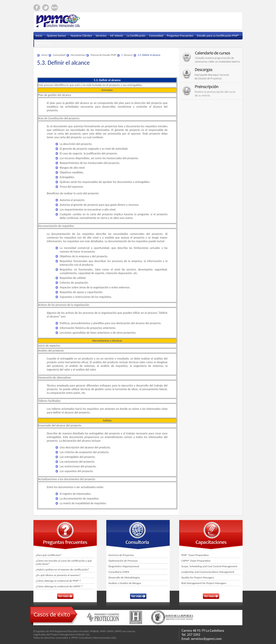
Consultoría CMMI (119, 572)
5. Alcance (127, 55)
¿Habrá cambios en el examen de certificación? (62, 569)
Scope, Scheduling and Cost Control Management (209, 566)
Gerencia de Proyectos (121, 555)
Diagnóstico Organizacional (124, 566)
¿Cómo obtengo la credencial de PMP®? (58, 581)
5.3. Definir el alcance (149, 55)
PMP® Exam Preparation (195, 555)
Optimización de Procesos (123, 561)
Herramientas (78, 55)
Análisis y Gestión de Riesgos (125, 583)
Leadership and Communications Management (208, 572)
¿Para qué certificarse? (48, 555)
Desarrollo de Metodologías (124, 577)
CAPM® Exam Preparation (196, 561)
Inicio (44, 55)
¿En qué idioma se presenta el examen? (58, 575)
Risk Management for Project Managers (204, 583)
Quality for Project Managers (198, 577)
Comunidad (59, 55)
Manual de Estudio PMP (103, 55)
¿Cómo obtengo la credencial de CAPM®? (59, 586)
